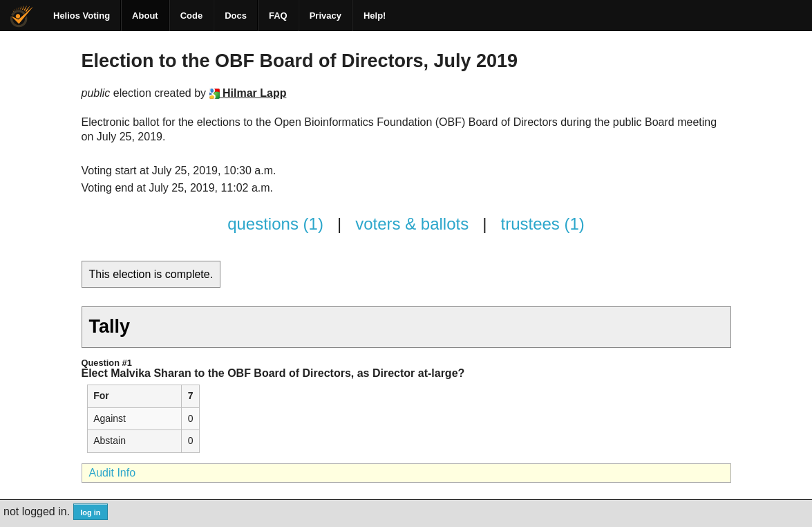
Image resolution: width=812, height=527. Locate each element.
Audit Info (113, 473)
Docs (236, 16)
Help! (375, 16)
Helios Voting (82, 16)
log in (90, 512)
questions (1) (275, 224)
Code (192, 16)
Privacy (325, 16)
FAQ (278, 16)
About (145, 16)
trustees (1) (542, 224)
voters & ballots (412, 224)
